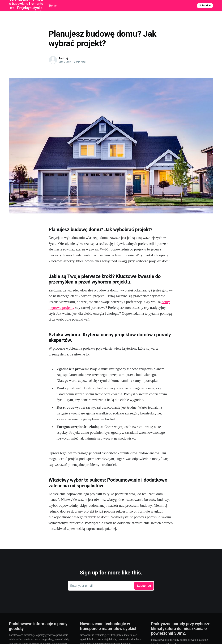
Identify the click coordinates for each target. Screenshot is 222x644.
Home (53, 6)
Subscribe (205, 6)
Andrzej (63, 58)
